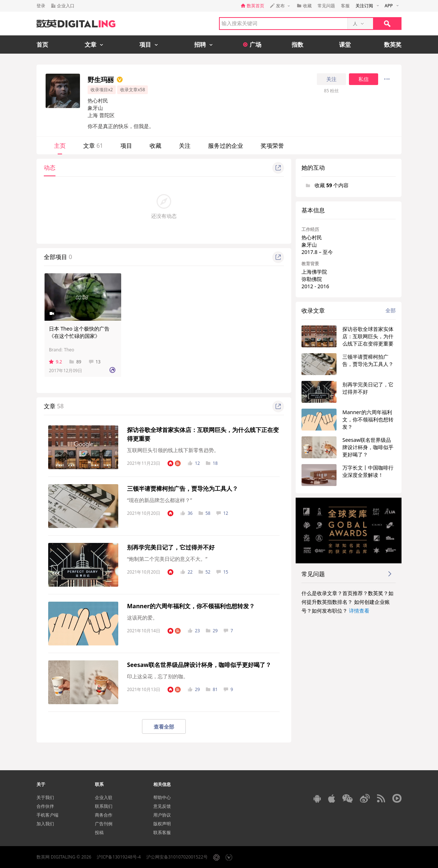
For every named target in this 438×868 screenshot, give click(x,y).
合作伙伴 (45, 806)
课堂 (345, 45)
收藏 (155, 146)
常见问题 (326, 6)
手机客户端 (47, 815)
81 (212, 689)
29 (212, 631)
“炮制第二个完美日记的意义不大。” (167, 559)
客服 (345, 6)
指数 (297, 45)
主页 (60, 146)
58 (205, 513)
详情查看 (359, 611)
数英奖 (393, 45)
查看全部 (164, 727)
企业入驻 (104, 797)
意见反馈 (162, 806)
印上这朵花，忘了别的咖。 (158, 676)
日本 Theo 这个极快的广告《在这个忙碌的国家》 (79, 332)
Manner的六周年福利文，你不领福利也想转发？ (191, 606)
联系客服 (162, 832)
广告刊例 (104, 824)
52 (205, 572)
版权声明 (162, 824)
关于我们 (45, 797)
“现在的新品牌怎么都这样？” (160, 500)
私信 (364, 79)
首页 (42, 45)
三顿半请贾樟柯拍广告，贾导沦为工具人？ (182, 489)
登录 (41, 6)
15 (222, 572)
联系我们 (104, 806)
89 (75, 362)
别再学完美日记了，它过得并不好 (171, 547)
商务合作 (104, 815)
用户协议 (162, 815)
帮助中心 (162, 797)
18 (212, 463)
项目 (126, 146)
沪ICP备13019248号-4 (119, 857)
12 (194, 463)
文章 (93, 146)
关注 (331, 79)
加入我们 (45, 824)
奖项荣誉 (272, 146)
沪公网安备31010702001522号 (177, 857)
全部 (391, 310)
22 (187, 572)
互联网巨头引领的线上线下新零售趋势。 (173, 450)
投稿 (99, 832)
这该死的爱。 (142, 618)
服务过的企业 (226, 146)
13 (95, 362)
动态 (50, 167)
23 (194, 631)
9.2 (55, 362)
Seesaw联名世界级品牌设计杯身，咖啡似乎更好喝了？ (199, 665)
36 (187, 513)
